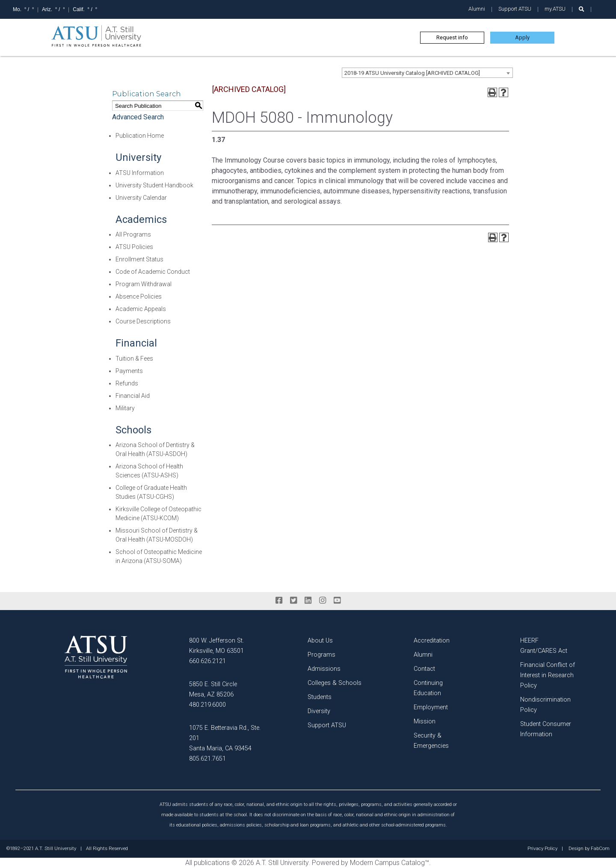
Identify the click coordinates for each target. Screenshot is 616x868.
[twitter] (293, 601)
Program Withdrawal (144, 284)
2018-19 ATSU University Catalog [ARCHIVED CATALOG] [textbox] (412, 73)
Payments (129, 371)
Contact (424, 669)
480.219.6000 (207, 705)
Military (125, 408)
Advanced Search (138, 117)
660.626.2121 (207, 661)
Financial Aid (133, 396)
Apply (522, 37)
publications (212, 863)
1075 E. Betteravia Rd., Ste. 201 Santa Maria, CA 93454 (225, 738)
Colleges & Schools (335, 683)
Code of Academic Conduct (153, 272)
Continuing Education (428, 688)
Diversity (319, 711)
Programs (321, 655)
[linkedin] (308, 601)
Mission (425, 721)
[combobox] (427, 73)
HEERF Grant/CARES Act (544, 646)
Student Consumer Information (546, 729)
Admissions (324, 669)
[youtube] (337, 601)
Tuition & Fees (134, 358)
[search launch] (582, 9)
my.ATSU (555, 9)
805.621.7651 (207, 759)
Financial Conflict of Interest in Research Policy (548, 675)
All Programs (133, 234)
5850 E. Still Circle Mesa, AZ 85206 (213, 689)
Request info (452, 37)
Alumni (477, 9)
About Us (320, 641)
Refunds (127, 383)
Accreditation (432, 641)
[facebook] (279, 601)
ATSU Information (140, 173)
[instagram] (323, 601)
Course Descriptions (143, 321)
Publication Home (140, 136)
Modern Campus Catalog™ (389, 863)
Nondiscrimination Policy (545, 705)
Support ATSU (515, 9)
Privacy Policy (542, 849)
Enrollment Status (139, 259)
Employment (431, 707)
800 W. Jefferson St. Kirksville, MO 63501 (216, 646)
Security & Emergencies (431, 741)
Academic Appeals (141, 309)
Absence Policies (139, 296)
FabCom (600, 849)
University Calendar (141, 198)
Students (320, 697)
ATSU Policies (134, 247)
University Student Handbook (154, 185)
